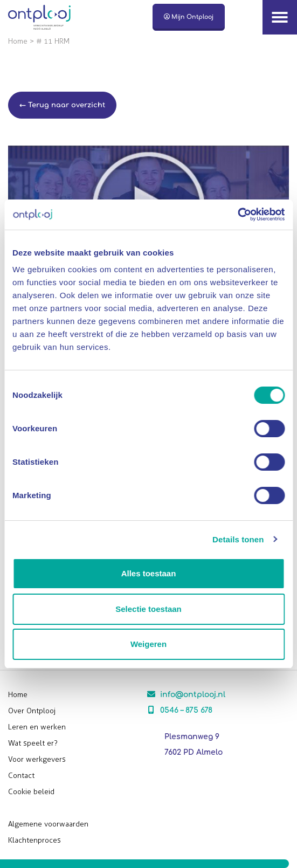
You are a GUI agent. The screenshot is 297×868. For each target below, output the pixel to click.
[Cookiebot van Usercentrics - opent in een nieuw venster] (237, 215)
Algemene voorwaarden (48, 824)
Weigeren (148, 644)
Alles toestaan (149, 573)
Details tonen (238, 539)
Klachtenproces (34, 840)
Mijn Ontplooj (189, 17)
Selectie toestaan (148, 609)
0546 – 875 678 (186, 710)
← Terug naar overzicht (62, 105)
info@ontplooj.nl (193, 695)
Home (18, 41)
